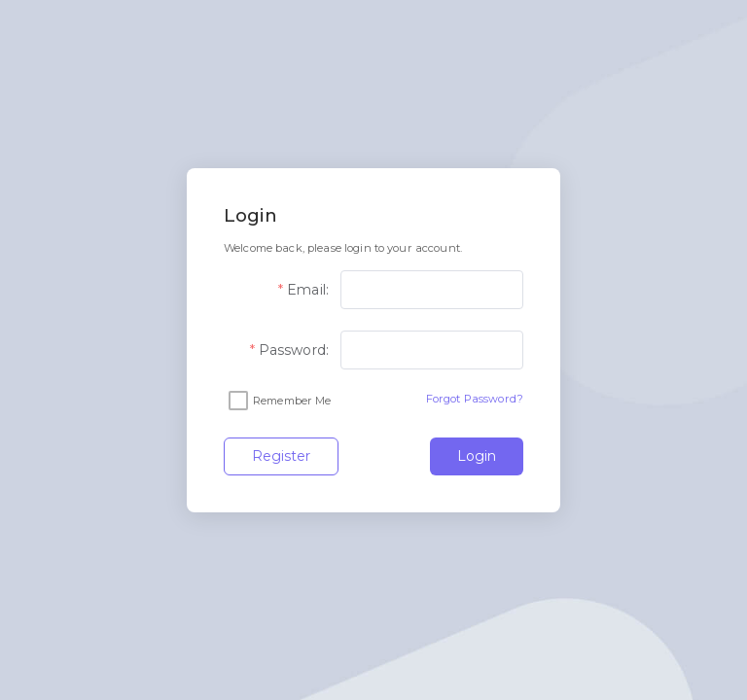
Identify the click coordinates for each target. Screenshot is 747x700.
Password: (294, 350)
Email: (308, 290)
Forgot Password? (475, 399)
